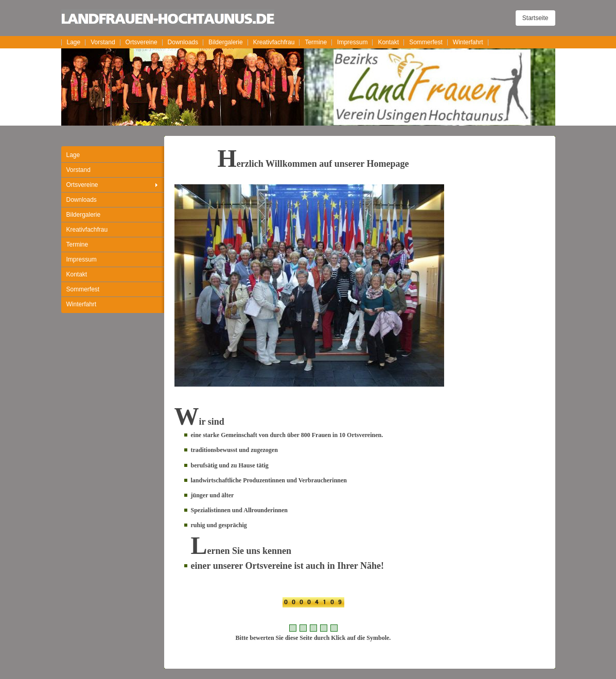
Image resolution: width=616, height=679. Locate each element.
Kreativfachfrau (274, 42)
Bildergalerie (226, 42)
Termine (316, 42)
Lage (74, 42)
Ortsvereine (142, 42)
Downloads (183, 42)
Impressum (352, 42)
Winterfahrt (468, 42)
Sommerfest (426, 42)
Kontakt (388, 42)
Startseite (535, 18)
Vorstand (103, 42)
